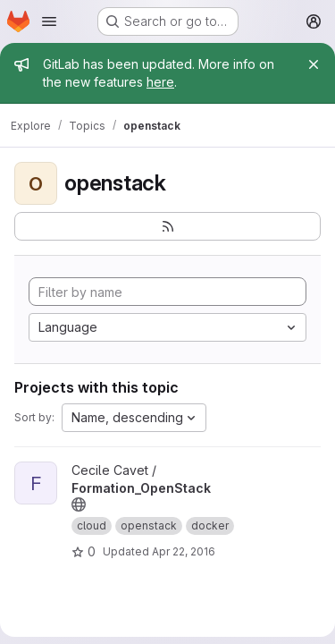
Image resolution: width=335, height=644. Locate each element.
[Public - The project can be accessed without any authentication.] (79, 504)
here (160, 82)
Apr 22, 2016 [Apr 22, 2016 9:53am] (184, 551)
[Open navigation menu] (49, 21)
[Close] (314, 64)
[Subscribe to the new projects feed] (167, 226)
